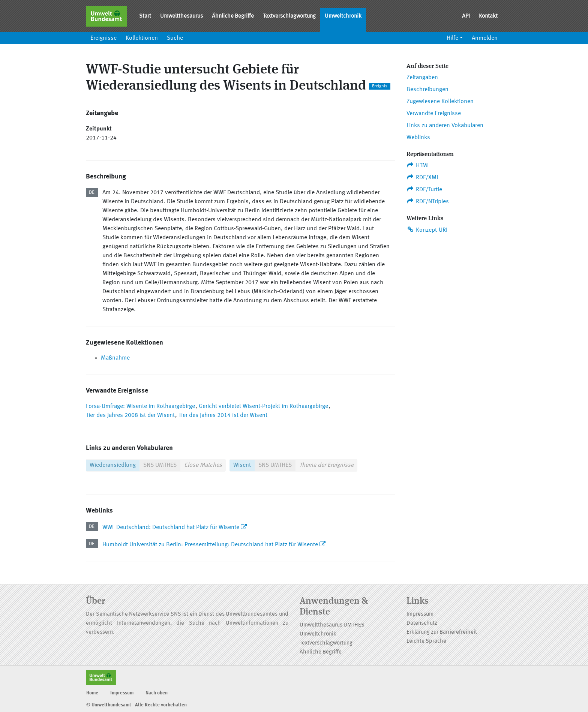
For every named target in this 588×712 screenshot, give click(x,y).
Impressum (420, 614)
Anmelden (485, 38)
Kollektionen (142, 38)
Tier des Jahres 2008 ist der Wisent (130, 415)
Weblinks (418, 138)
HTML (418, 165)
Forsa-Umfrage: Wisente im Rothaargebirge (140, 406)
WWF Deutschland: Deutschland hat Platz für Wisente (171, 528)
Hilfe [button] (452, 38)
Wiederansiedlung (113, 465)
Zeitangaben (422, 78)
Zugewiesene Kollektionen (440, 102)
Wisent (242, 465)
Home (92, 693)
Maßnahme (115, 358)
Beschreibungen (427, 90)
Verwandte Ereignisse (434, 114)
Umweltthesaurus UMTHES (332, 625)
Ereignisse (103, 38)
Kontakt (488, 16)
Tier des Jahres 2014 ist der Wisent (223, 415)
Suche (175, 38)
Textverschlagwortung (289, 16)
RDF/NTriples (428, 201)
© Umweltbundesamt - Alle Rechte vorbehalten (136, 705)
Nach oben (157, 693)
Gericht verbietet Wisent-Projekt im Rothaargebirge (263, 406)
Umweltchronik (343, 16)
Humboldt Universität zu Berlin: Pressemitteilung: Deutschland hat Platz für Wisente (211, 545)
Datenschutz (422, 623)
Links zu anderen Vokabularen (445, 126)
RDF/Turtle (424, 189)
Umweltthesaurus (181, 16)
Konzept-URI (427, 230)
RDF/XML (423, 177)
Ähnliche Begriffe (233, 16)
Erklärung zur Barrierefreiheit (442, 632)
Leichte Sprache (426, 641)
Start (145, 16)
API (466, 16)
